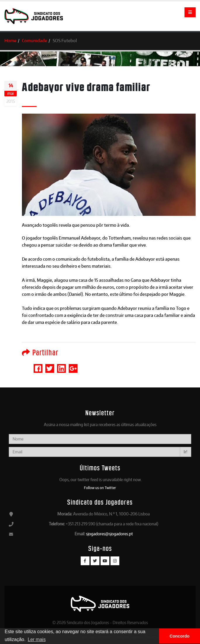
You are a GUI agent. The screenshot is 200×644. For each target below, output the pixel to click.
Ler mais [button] (37, 639)
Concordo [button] (180, 636)
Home (10, 41)
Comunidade (35, 41)
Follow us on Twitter (100, 488)
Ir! (186, 452)
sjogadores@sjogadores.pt (109, 534)
